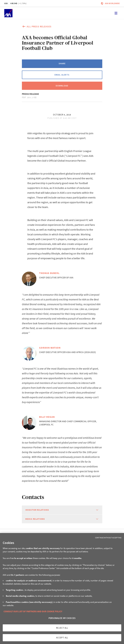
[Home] (8, 13)
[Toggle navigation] (116, 13)
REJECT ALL (62, 628)
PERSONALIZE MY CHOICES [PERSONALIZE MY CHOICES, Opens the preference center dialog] (62, 618)
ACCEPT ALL (62, 638)
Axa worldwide (112, 3)
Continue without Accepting (108, 538)
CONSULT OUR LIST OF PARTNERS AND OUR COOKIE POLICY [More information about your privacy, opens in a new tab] (33, 611)
